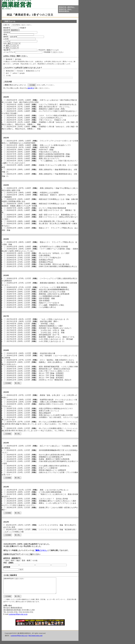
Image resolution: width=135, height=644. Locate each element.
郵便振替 (8, 59)
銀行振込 (17, 59)
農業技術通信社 (64, 11)
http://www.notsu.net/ (35, 639)
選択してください (14, 43)
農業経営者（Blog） (65, 9)
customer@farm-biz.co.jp (18, 617)
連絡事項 (31, 88)
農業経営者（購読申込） (67, 7)
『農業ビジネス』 (41, 550)
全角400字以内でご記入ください (33, 587)
